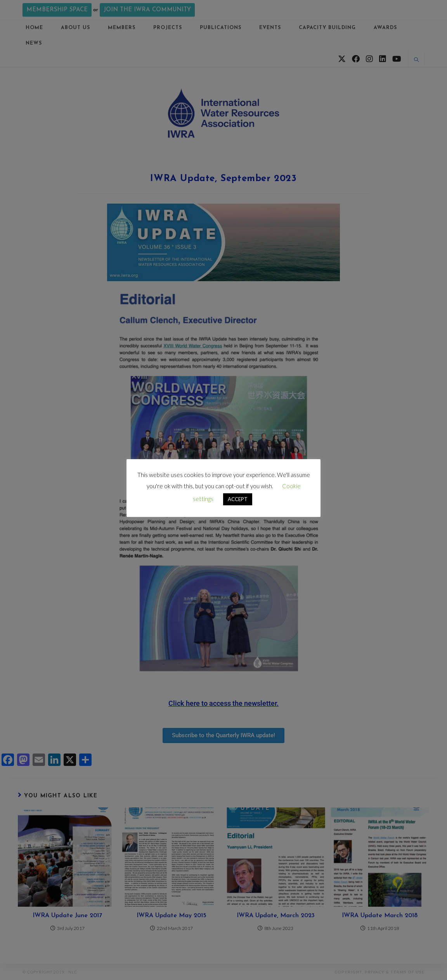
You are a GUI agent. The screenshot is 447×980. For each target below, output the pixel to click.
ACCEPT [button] (238, 499)
